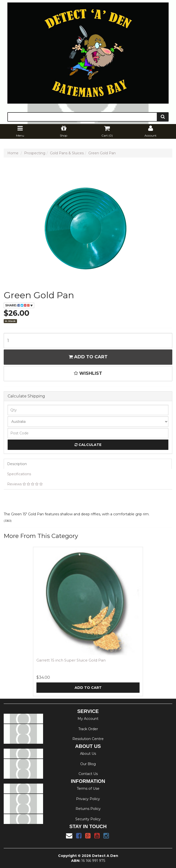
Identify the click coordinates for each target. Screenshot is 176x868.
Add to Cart (88, 357)
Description (17, 464)
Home (13, 153)
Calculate (88, 445)
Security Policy (88, 819)
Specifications (19, 474)
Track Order (88, 729)
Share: (19, 305)
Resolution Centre (88, 739)
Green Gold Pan (102, 153)
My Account (88, 719)
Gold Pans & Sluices (67, 153)
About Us (88, 754)
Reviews (25, 484)
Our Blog (88, 764)
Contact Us (88, 774)
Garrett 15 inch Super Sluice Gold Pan (71, 660)
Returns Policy (88, 809)
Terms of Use (88, 789)
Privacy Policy (88, 799)
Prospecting (35, 153)
